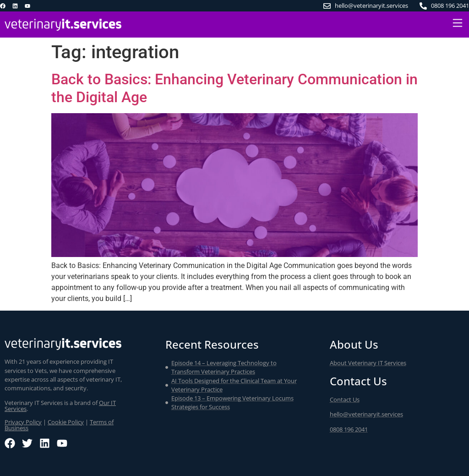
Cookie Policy (66, 422)
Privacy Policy (23, 422)
